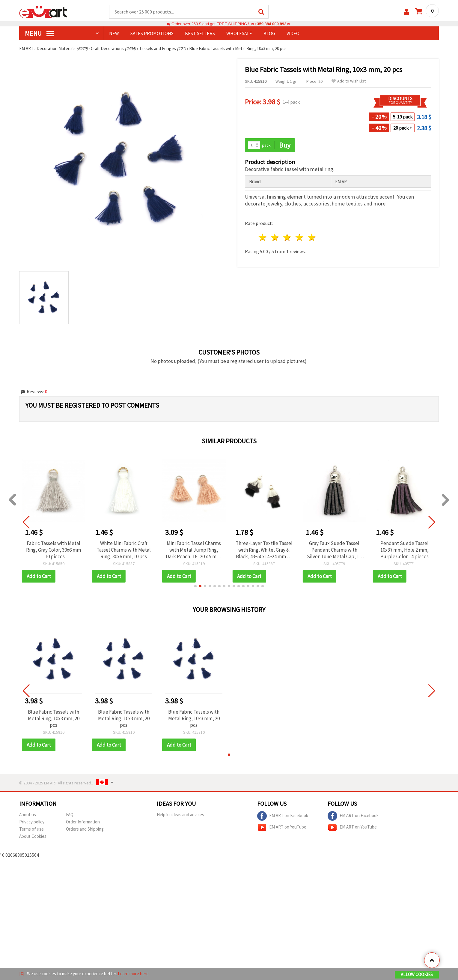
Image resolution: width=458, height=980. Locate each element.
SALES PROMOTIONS (152, 33)
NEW (114, 33)
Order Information (83, 822)
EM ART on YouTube (282, 827)
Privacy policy (32, 822)
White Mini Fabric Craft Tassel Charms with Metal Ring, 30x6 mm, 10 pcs (124, 550)
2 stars (275, 237)
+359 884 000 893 (270, 24)
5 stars (312, 237)
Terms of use (31, 829)
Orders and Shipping (85, 829)
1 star (263, 237)
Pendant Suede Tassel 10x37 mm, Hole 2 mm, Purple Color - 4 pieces (404, 550)
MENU (39, 33)
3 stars (288, 237)
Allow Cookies (417, 974)
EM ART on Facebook (283, 816)
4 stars (300, 237)
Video (293, 33)
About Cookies (33, 836)
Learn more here (133, 974)
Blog (269, 33)
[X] (22, 974)
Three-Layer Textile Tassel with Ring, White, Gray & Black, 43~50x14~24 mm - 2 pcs (264, 550)
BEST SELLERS (200, 33)
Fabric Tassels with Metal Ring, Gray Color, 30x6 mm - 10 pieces (54, 550)
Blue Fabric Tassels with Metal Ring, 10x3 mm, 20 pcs (54, 718)
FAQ (70, 815)
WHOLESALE (239, 33)
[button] (195, 586)
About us (28, 815)
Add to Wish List (349, 81)
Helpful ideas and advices (180, 815)
